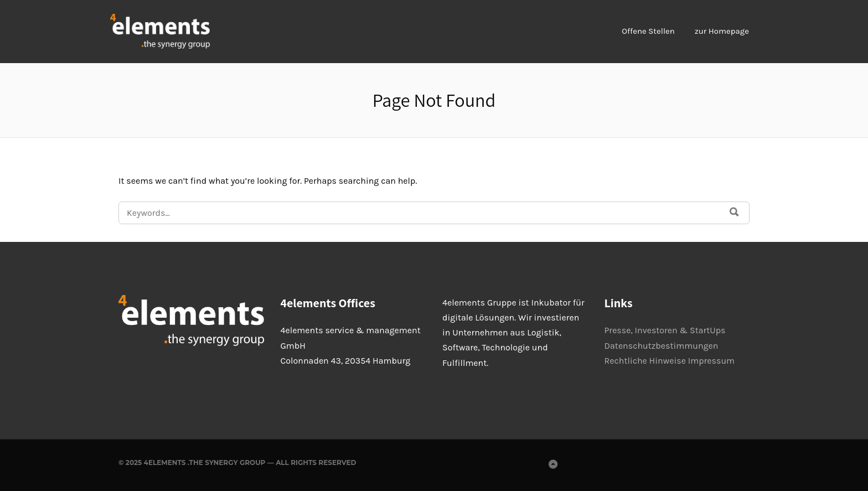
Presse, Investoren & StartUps (665, 330)
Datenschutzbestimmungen (662, 346)
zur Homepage (722, 31)
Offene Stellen (648, 31)
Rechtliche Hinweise (645, 361)
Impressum (711, 361)
